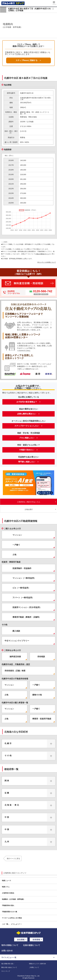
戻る (3, 10)
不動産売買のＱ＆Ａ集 (9, 912)
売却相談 (41, 657)
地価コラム (6, 887)
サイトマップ (6, 971)
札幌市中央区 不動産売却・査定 (16, 664)
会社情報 (21, 939)
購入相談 (16, 631)
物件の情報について (10, 945)
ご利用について (34, 967)
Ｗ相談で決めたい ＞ (29, 450)
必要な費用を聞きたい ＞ (29, 414)
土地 (14, 555)
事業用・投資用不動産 (42, 719)
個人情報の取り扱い (8, 964)
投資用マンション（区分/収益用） (27, 607)
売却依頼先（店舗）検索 (15, 671)
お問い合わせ (7, 951)
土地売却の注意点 (8, 893)
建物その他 (37, 695)
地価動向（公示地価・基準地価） (13, 899)
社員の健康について (32, 945)
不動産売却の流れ (8, 905)
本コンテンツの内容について (47, 262)
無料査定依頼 (15, 657)
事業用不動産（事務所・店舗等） (27, 617)
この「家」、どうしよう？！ (12, 924)
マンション (17, 535)
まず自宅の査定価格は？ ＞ (29, 402)
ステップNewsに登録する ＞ (29, 60)
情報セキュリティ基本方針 (38, 964)
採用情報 (36, 939)
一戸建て (16, 545)
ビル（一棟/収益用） (21, 588)
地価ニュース (6, 881)
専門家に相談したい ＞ (29, 462)
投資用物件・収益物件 (22, 568)
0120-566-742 (43, 291)
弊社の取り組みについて (9, 967)
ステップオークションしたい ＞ (29, 426)
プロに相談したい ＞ (29, 438)
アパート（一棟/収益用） (23, 598)
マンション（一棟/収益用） (24, 578)
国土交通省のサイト (43, 254)
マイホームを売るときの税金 (12, 918)
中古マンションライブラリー (17, 641)
